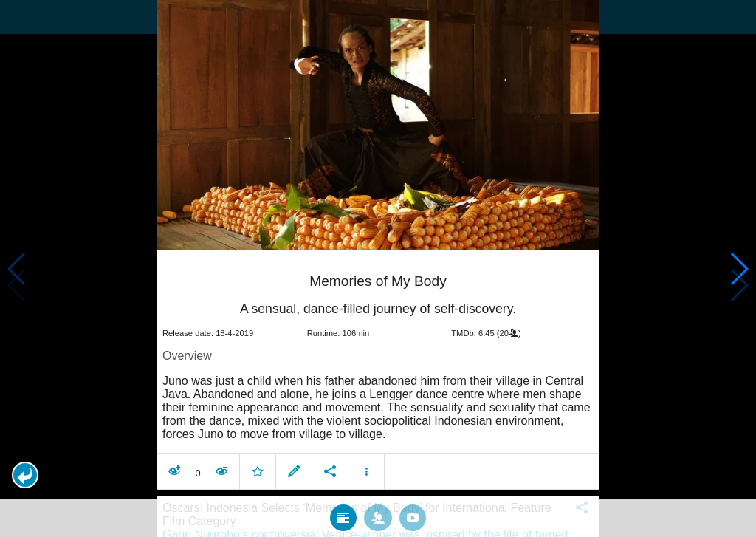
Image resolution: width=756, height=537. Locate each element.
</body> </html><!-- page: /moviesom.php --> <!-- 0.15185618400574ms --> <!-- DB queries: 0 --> (378, 268)
